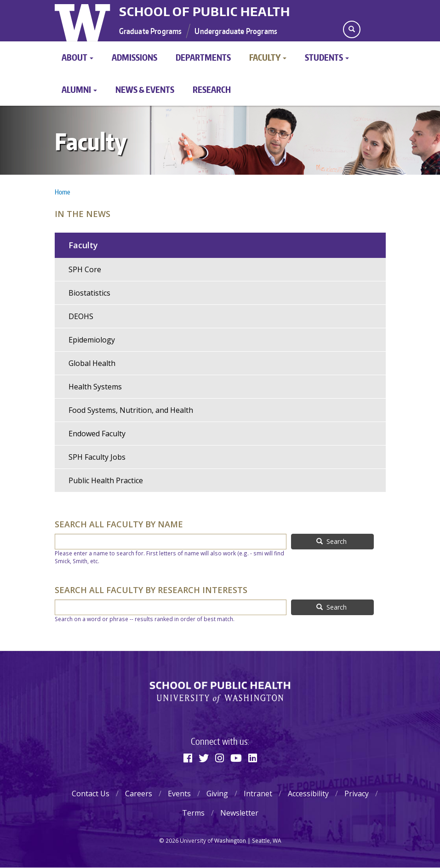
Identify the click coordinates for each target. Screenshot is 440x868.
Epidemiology (92, 340)
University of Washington (83, 21)
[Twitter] (204, 758)
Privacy (357, 794)
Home (62, 192)
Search (331, 541)
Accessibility (308, 794)
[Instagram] (220, 758)
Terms (193, 813)
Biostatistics (89, 293)
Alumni (79, 89)
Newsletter (239, 813)
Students (327, 57)
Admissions (134, 57)
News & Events (145, 89)
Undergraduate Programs (236, 31)
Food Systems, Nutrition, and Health (131, 410)
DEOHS (81, 316)
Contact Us (91, 794)
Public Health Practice (106, 480)
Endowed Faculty (97, 434)
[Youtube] (236, 758)
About (77, 57)
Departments (203, 57)
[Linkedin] (253, 758)
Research (212, 89)
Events (179, 794)
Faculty (268, 57)
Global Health (92, 363)
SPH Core (85, 269)
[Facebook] (188, 758)
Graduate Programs (151, 31)
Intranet (258, 794)
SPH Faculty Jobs (97, 457)
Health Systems (95, 387)
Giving (217, 794)
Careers (139, 794)
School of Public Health (205, 11)
